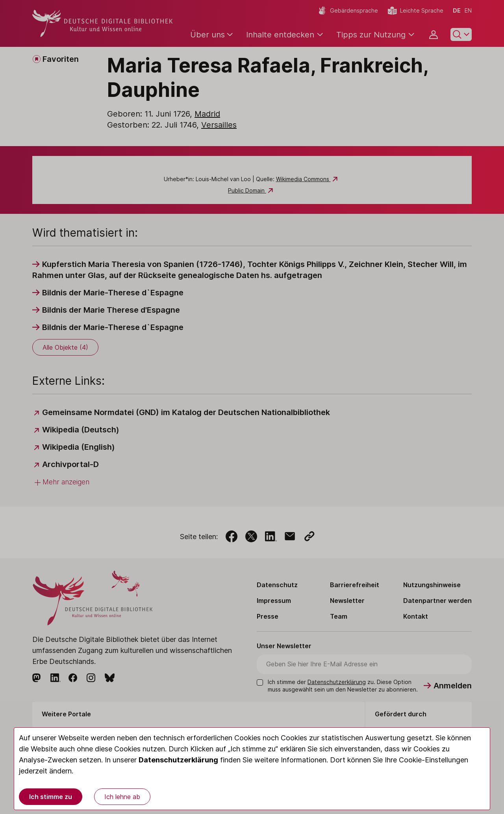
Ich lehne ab (122, 797)
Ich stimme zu (51, 797)
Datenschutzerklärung (178, 760)
